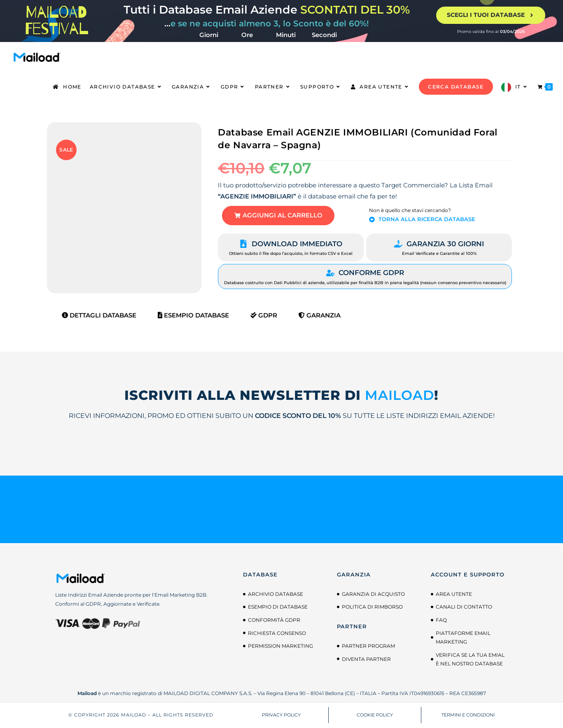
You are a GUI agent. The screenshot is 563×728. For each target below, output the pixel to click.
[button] (279, 216)
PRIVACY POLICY (281, 716)
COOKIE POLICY (375, 716)
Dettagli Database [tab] (99, 316)
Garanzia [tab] (320, 316)
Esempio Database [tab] (193, 316)
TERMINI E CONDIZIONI (468, 716)
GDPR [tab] (264, 316)
